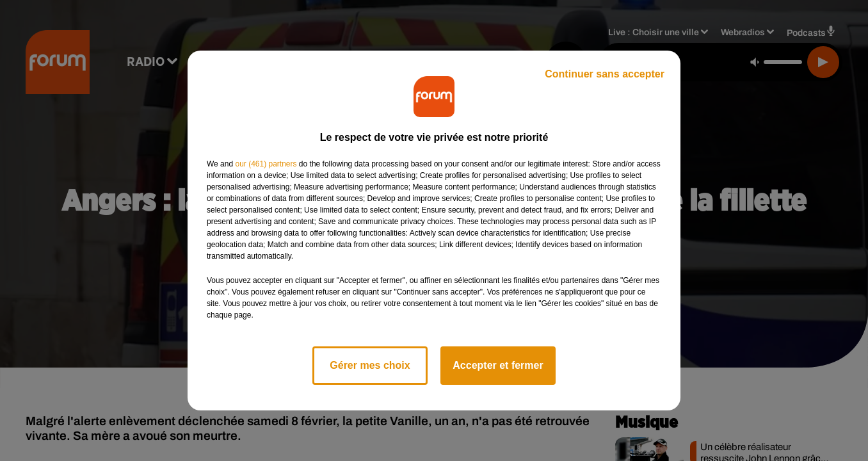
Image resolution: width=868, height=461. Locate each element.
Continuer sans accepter (605, 74)
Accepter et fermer (498, 365)
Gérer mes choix (370, 365)
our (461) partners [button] (266, 164)
